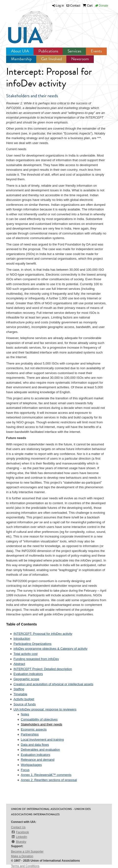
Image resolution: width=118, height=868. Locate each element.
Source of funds (25, 704)
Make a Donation (22, 856)
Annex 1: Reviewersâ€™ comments (46, 775)
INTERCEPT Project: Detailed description (43, 669)
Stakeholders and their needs (41, 724)
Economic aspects (34, 729)
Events (96, 51)
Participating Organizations (32, 644)
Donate (102, 6)
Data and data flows (35, 745)
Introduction (22, 639)
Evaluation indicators (28, 674)
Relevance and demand (38, 760)
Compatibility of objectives (39, 719)
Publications (48, 51)
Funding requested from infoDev (36, 659)
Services (74, 51)
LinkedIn (19, 837)
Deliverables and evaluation (40, 750)
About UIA (20, 51)
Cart (88, 6)
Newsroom (80, 59)
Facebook (20, 832)
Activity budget (24, 699)
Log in (60, 6)
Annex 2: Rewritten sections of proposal (49, 780)
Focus (25, 770)
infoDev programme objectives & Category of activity (50, 649)
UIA (24, 24)
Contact (73, 6)
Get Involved (52, 59)
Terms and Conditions (25, 866)
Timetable (20, 694)
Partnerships (30, 734)
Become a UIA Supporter (27, 852)
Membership (21, 59)
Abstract (19, 664)
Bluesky (19, 842)
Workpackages (31, 765)
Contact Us (18, 827)
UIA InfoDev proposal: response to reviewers (45, 709)
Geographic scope (26, 679)
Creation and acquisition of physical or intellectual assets (53, 684)
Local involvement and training (42, 740)
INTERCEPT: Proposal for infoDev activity (43, 634)
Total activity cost (25, 654)
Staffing (19, 689)
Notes (25, 714)
